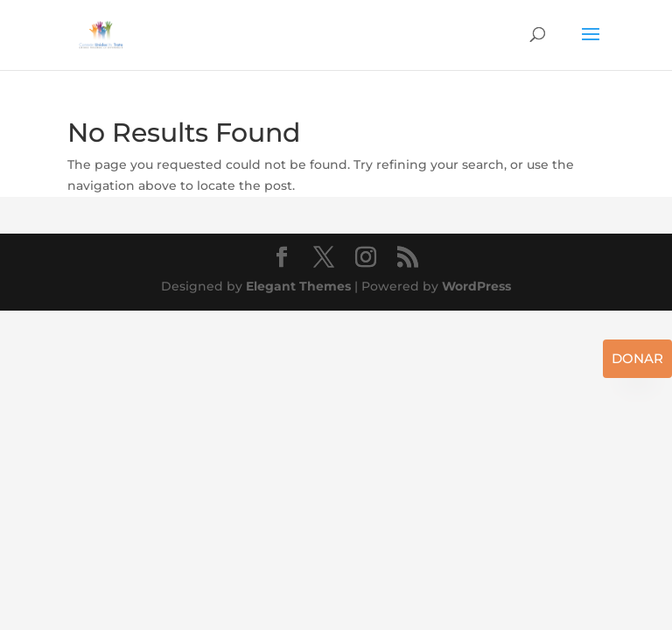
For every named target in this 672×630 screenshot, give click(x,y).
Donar (637, 358)
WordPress (476, 286)
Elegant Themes (298, 286)
